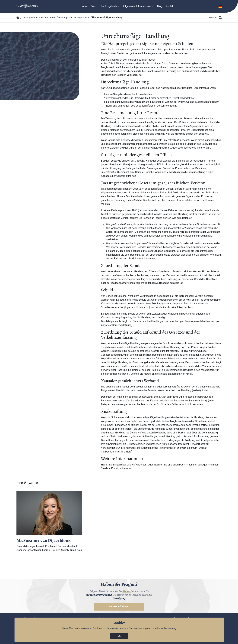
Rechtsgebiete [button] (109, 6)
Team (94, 6)
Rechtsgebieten (30, 18)
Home (84, 6)
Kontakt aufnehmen (119, 607)
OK (119, 636)
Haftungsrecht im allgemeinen (74, 18)
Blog (160, 6)
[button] (220, 6)
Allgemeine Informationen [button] (137, 6)
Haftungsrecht (48, 18)
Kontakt (170, 6)
